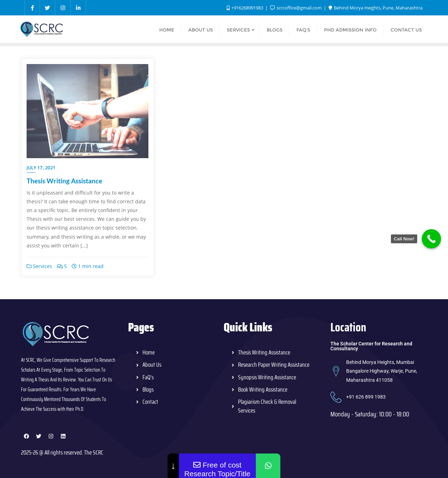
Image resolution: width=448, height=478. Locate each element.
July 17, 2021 (41, 168)
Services (39, 266)
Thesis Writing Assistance (64, 181)
